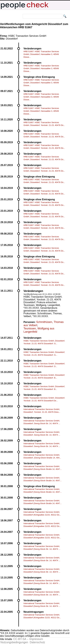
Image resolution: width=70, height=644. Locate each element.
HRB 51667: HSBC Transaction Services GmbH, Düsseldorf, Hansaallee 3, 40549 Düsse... (41, 54)
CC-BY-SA (20, 639)
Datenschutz (37, 642)
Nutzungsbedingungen (14, 642)
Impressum (36, 639)
